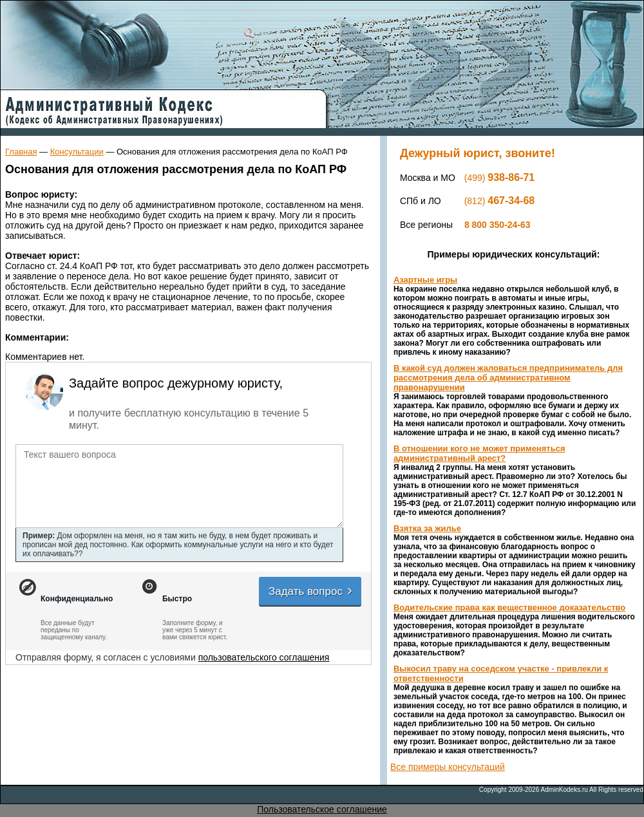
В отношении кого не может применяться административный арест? (479, 453)
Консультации (77, 152)
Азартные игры (425, 280)
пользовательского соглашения (264, 657)
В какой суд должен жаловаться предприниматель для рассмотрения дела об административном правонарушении (508, 378)
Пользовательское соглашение (322, 809)
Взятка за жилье (427, 528)
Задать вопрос (311, 591)
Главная (21, 152)
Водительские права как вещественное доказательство (509, 607)
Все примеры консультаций (448, 767)
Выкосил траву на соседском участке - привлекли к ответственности (501, 673)
